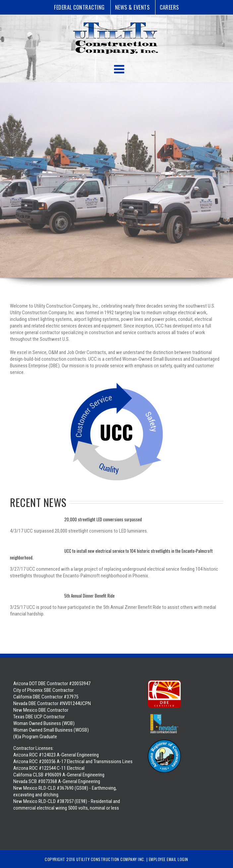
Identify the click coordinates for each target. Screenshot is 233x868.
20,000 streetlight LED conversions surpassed (103, 519)
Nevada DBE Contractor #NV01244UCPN (52, 703)
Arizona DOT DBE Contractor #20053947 (52, 684)
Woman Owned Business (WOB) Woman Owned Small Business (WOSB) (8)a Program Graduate (51, 730)
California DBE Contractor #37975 (46, 697)
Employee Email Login (169, 859)
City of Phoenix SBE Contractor (43, 690)
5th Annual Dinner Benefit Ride (89, 596)
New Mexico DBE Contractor (41, 710)
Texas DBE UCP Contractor (39, 717)
